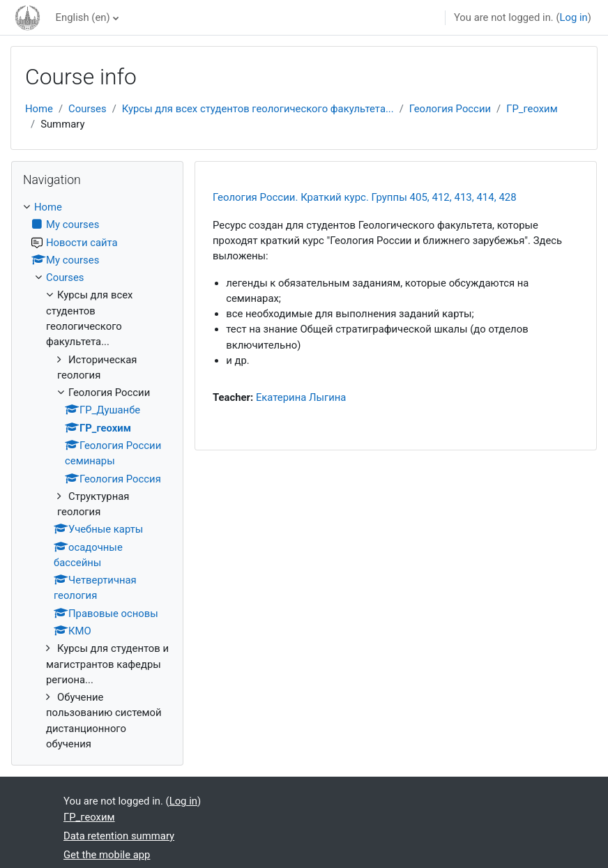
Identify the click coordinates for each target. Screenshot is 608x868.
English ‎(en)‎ (83, 17)
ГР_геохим (532, 109)
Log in (574, 17)
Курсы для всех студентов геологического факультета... (258, 109)
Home (39, 109)
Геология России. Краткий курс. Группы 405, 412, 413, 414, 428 (365, 197)
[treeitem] (97, 475)
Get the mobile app (107, 855)
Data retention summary (119, 836)
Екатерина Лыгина (301, 397)
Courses (88, 109)
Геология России (450, 109)
